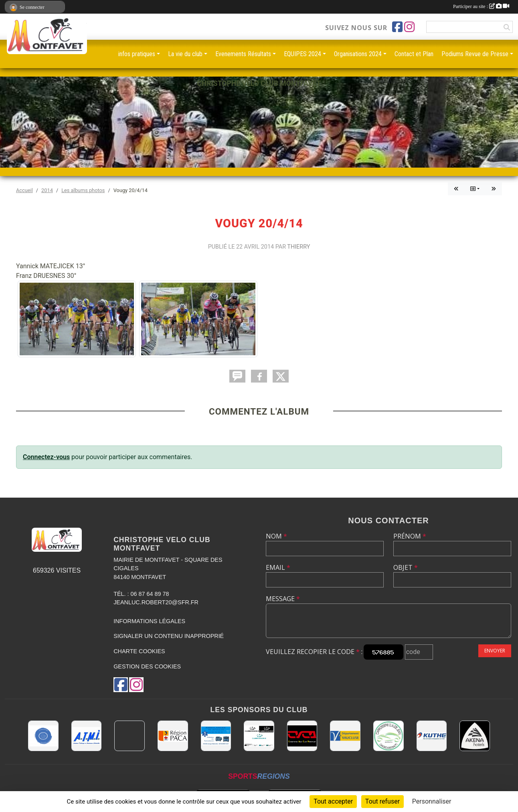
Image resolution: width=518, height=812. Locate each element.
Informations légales (149, 621)
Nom (276, 536)
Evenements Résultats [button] (243, 54)
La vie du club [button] (185, 54)
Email (278, 567)
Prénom (410, 536)
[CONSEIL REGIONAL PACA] (173, 736)
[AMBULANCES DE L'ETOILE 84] (216, 736)
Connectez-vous (46, 457)
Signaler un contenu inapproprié (169, 636)
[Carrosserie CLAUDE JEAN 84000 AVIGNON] (388, 736)
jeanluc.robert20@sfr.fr (156, 602)
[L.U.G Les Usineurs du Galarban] (43, 736)
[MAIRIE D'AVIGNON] (129, 736)
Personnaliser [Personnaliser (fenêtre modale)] (432, 801)
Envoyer (495, 651)
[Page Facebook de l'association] (397, 27)
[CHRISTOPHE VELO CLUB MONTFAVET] (302, 736)
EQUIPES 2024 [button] (303, 54)
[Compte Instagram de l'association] (409, 27)
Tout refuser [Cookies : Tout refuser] (382, 801)
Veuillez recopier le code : (314, 652)
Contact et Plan (414, 54)
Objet (406, 567)
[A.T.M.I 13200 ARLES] (87, 736)
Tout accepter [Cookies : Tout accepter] (333, 801)
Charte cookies (139, 651)
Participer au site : (481, 6)
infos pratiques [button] (137, 54)
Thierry (298, 247)
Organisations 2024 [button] (358, 54)
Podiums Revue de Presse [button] (475, 54)
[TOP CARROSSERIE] (259, 736)
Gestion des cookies (147, 666)
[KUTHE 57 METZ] (432, 736)
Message (283, 599)
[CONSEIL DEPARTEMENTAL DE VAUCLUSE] (345, 736)
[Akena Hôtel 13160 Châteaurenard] (475, 736)
